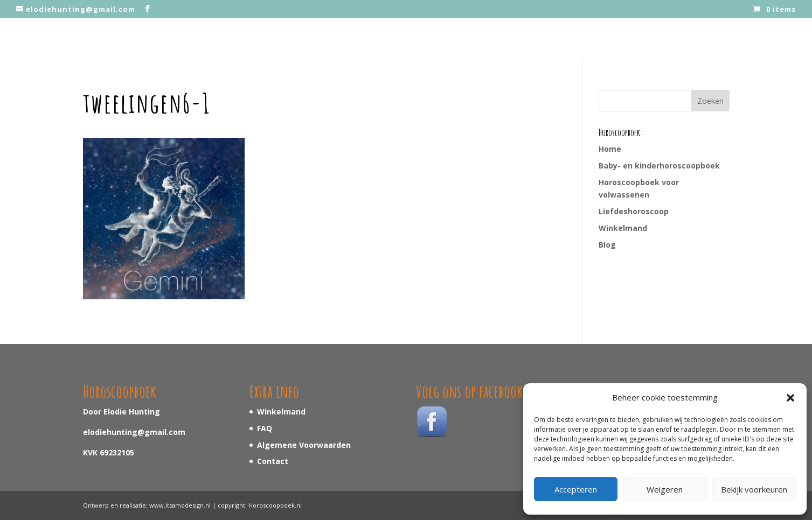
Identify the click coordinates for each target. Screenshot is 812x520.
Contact (273, 461)
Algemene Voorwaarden (304, 445)
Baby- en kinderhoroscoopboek (659, 166)
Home (610, 149)
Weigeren (665, 489)
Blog (607, 245)
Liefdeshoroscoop (634, 211)
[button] (790, 398)
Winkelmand (623, 228)
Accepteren (576, 489)
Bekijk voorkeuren (754, 489)
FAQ (265, 428)
